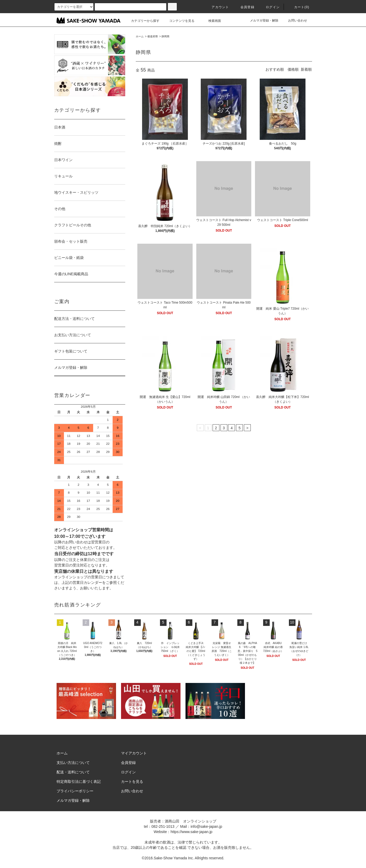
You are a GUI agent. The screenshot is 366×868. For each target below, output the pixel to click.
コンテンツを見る (179, 21)
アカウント (217, 7)
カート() (299, 7)
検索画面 (212, 21)
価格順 (293, 69)
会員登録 (244, 7)
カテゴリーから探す (142, 21)
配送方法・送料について (74, 319)
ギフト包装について (71, 351)
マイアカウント (134, 753)
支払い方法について (73, 763)
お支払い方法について (73, 335)
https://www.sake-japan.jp (191, 832)
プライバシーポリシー (75, 791)
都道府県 (153, 36)
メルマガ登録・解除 (261, 21)
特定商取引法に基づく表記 (79, 782)
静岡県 (166, 36)
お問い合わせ (294, 21)
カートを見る (132, 782)
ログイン (270, 7)
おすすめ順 (275, 69)
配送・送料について (73, 772)
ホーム (140, 36)
